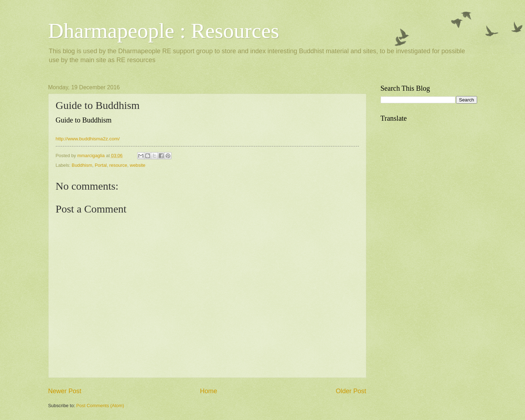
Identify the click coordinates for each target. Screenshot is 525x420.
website (138, 165)
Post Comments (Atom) (100, 406)
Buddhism (82, 165)
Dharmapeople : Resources (164, 31)
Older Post (351, 391)
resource (118, 165)
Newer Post (65, 391)
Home (208, 391)
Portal (101, 165)
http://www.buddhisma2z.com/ (88, 139)
